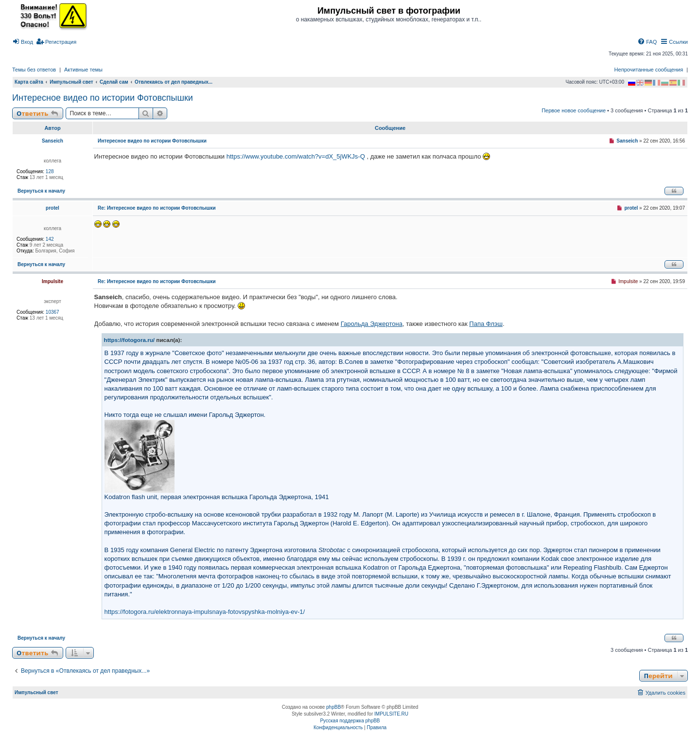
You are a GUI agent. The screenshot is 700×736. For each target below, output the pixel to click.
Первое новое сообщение (574, 110)
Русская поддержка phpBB (350, 721)
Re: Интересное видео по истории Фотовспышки (157, 208)
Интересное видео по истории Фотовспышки (103, 98)
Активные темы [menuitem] (83, 70)
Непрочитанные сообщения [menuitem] (649, 70)
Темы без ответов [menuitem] (34, 70)
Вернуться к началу (41, 191)
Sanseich (52, 141)
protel (52, 208)
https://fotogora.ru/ (130, 340)
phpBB (333, 707)
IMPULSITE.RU (391, 714)
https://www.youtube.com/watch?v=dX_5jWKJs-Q (296, 156)
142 (50, 239)
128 (50, 171)
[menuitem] (23, 42)
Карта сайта (29, 82)
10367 (52, 312)
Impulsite (52, 281)
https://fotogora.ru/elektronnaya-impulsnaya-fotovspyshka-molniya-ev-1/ (205, 612)
